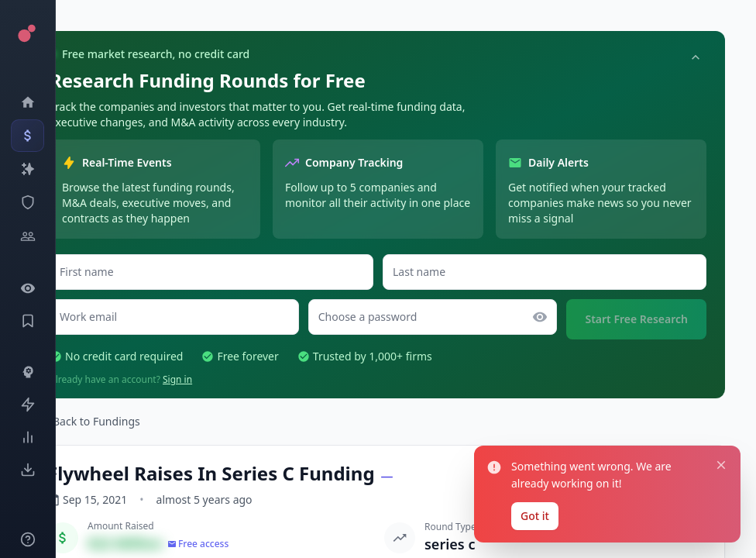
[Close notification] (721, 464)
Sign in (177, 379)
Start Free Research (636, 319)
